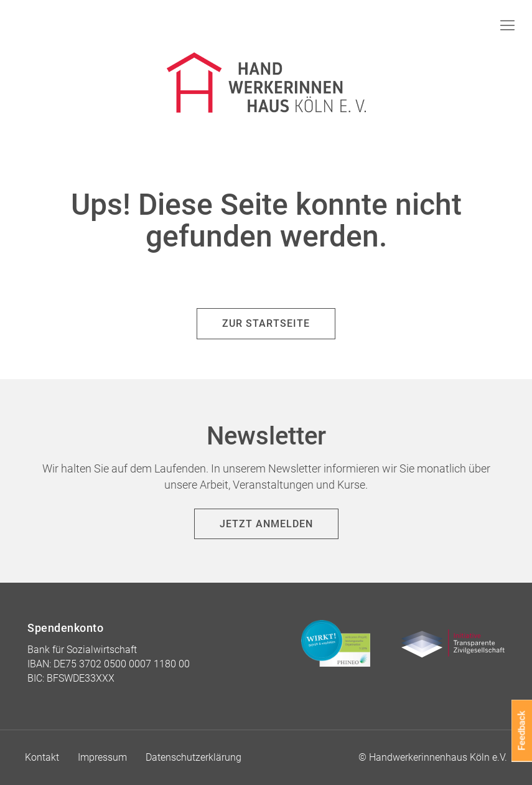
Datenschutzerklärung (194, 757)
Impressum (102, 757)
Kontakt (42, 757)
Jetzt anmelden (266, 524)
